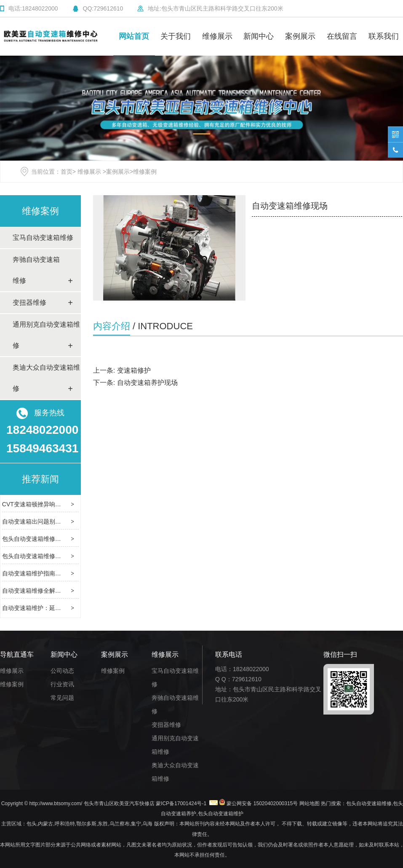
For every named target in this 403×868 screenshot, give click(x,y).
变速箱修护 (134, 370)
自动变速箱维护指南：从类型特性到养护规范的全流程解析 (79, 573)
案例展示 (300, 36)
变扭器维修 (29, 302)
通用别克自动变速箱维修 (46, 335)
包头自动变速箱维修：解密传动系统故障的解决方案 (70, 539)
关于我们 (176, 36)
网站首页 (134, 36)
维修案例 (40, 211)
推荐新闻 (40, 479)
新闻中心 (259, 36)
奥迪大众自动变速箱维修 (46, 378)
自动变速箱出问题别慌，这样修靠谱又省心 (58, 521)
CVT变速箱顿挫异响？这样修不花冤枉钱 (55, 504)
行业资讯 (62, 684)
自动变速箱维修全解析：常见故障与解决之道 (61, 591)
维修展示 (217, 36)
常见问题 (62, 698)
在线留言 (342, 36)
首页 (67, 172)
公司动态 (62, 671)
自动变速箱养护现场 (147, 383)
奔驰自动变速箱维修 (36, 270)
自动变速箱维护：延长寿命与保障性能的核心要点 (67, 608)
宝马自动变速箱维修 (43, 238)
